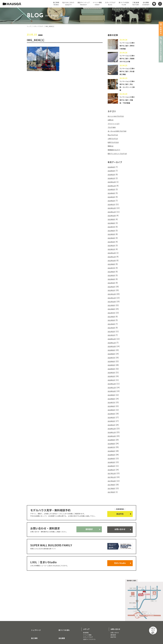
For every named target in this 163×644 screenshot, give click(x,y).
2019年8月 (112, 386)
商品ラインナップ (35, 622)
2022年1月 (112, 285)
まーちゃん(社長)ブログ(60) (119, 136)
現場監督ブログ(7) (115, 153)
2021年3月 (112, 320)
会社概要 (59, 610)
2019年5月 (112, 396)
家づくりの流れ (62, 603)
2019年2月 (112, 406)
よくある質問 (61, 622)
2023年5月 (112, 233)
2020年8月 (112, 344)
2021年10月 (113, 295)
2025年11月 (113, 187)
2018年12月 (113, 413)
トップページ (33, 603)
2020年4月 (112, 358)
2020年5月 (112, 354)
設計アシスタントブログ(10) (119, 157)
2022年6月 (112, 267)
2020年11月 (113, 333)
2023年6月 (112, 229)
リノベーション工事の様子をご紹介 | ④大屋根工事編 (127, 74)
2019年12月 (113, 372)
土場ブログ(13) (114, 143)
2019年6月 (112, 393)
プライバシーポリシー (64, 629)
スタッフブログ (38, 26)
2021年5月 (112, 312)
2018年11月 (113, 417)
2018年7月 (112, 431)
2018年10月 (113, 420)
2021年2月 (112, 323)
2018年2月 (112, 448)
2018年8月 (112, 427)
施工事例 (32, 610)
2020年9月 (112, 340)
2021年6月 (112, 309)
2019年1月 (112, 410)
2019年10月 (113, 379)
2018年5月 (112, 438)
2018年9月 (112, 424)
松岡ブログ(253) (114, 146)
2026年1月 (112, 180)
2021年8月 (112, 302)
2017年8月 (112, 469)
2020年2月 (112, 365)
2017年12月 (113, 455)
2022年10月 (113, 257)
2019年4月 (112, 399)
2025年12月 (113, 184)
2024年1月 (112, 205)
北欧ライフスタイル (89, 613)
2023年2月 (112, 243)
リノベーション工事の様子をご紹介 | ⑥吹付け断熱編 (127, 46)
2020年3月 (112, 361)
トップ (29, 26)
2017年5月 (112, 472)
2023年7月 (112, 226)
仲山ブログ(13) (114, 139)
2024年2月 (112, 201)
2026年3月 (112, 173)
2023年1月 (112, 246)
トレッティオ (33, 626)
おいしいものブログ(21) (118, 122)
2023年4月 (112, 236)
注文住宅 (31, 628)
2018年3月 (112, 445)
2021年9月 (112, 299)
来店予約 (120, 494)
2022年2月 (112, 281)
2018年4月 (112, 441)
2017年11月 (113, 459)
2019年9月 (112, 382)
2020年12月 (113, 330)
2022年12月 (113, 250)
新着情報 (86, 607)
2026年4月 (112, 170)
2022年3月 (112, 278)
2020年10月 (113, 337)
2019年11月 (113, 375)
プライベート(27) (115, 129)
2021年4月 (112, 316)
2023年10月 (113, 215)
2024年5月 (112, 191)
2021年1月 (112, 326)
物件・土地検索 (89, 619)
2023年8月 (112, 222)
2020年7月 (112, 347)
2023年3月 (112, 239)
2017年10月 (113, 462)
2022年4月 (112, 274)
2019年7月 (112, 389)
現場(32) (111, 150)
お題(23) (111, 125)
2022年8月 (112, 260)
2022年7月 (112, 264)
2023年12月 (113, 208)
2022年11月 (113, 253)
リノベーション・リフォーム (37, 630)
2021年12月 (113, 288)
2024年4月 (112, 194)
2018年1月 (112, 452)
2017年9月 (112, 466)
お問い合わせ (120, 509)
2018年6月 (112, 434)
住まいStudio (120, 538)
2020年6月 (112, 351)
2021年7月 (112, 306)
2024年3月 (112, 198)
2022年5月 (112, 271)
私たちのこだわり (35, 616)
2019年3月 (112, 403)
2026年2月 (112, 177)
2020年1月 (112, 368)
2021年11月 (113, 292)
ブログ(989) (113, 132)
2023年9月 (112, 219)
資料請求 (89, 509)
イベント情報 (87, 609)
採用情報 (59, 616)
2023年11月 (113, 212)
